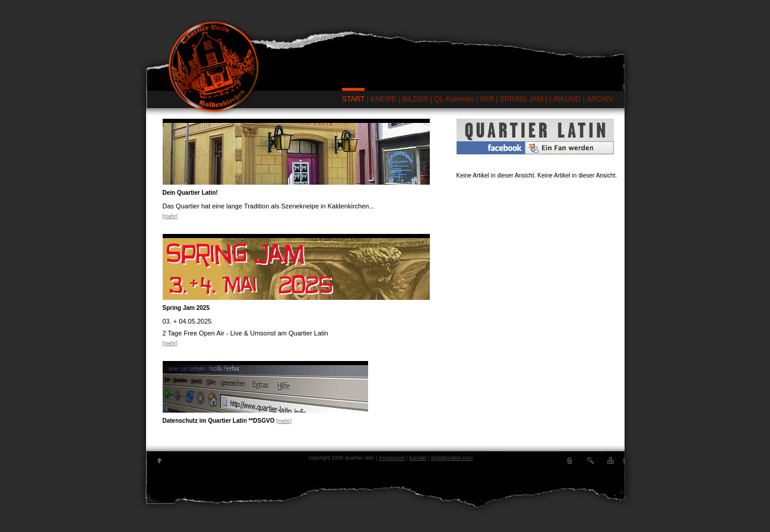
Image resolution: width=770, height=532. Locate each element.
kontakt (418, 458)
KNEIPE (384, 99)
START (353, 99)
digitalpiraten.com (452, 458)
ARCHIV (600, 99)
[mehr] (170, 216)
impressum (392, 458)
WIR (487, 99)
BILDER (415, 99)
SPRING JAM (522, 99)
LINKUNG (565, 99)
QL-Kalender (454, 99)
